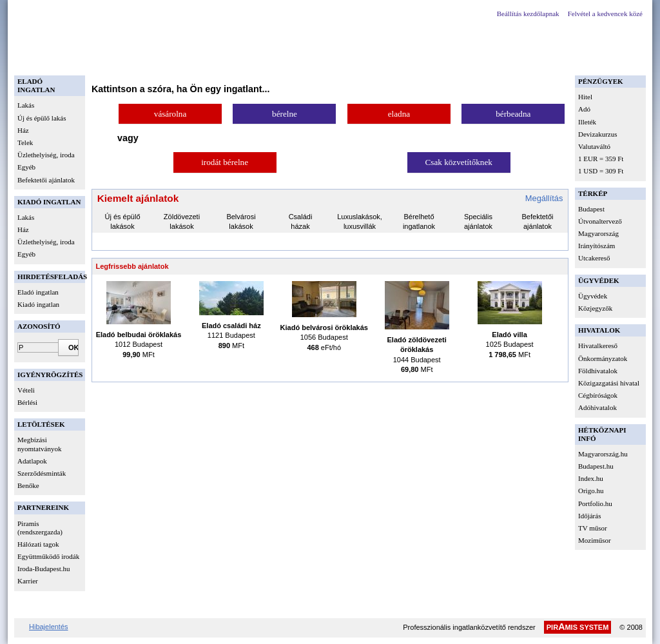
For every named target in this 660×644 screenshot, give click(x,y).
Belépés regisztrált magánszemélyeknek (92, 60)
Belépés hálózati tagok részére (231, 60)
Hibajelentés (49, 627)
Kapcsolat (448, 60)
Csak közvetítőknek (459, 162)
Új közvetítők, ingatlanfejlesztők (357, 60)
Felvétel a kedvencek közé (605, 14)
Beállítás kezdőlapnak (528, 14)
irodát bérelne (225, 162)
